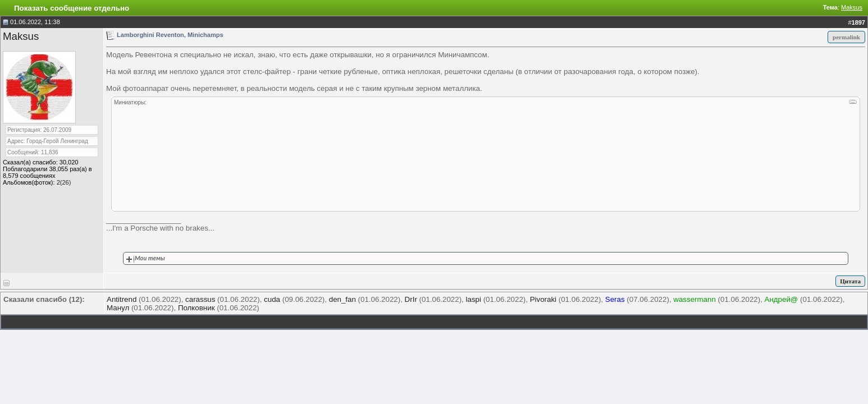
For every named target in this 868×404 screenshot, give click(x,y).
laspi (474, 299)
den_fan (342, 299)
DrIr (411, 299)
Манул (118, 308)
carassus (200, 299)
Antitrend (122, 299)
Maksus (852, 7)
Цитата (850, 281)
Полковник (197, 308)
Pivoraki (543, 299)
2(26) (64, 182)
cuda (272, 299)
